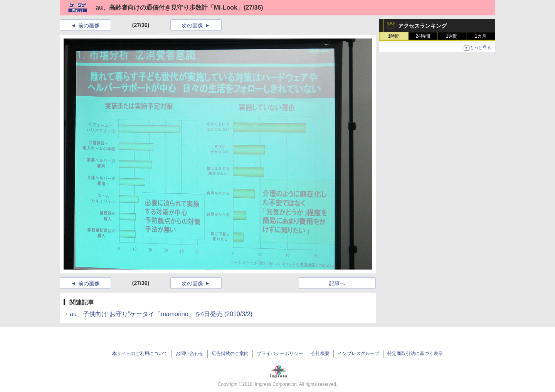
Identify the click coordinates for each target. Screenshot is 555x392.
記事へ (337, 283)
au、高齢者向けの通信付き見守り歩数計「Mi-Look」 (170, 8)
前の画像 (89, 25)
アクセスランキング (422, 26)
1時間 (394, 36)
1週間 (452, 36)
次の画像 (192, 25)
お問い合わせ (190, 353)
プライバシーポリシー (280, 353)
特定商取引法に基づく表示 (415, 353)
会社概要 (320, 353)
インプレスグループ (358, 353)
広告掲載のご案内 (230, 353)
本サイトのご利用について (140, 353)
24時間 (423, 36)
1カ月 (481, 36)
